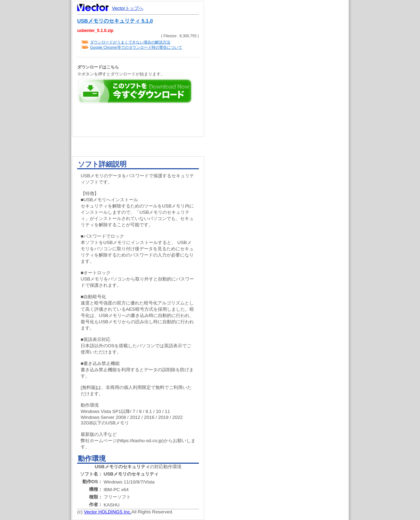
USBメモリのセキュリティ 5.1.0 (115, 21)
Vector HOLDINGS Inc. (107, 512)
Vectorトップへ (128, 8)
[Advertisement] (282, 132)
